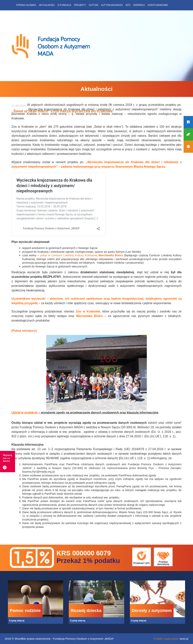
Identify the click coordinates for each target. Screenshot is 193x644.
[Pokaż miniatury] (24, 331)
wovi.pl (184, 639)
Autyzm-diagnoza (112, 5)
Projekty (80, 5)
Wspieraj (139, 5)
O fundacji (64, 5)
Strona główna (26, 5)
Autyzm (93, 5)
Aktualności (47, 5)
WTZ (128, 5)
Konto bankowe (158, 5)
